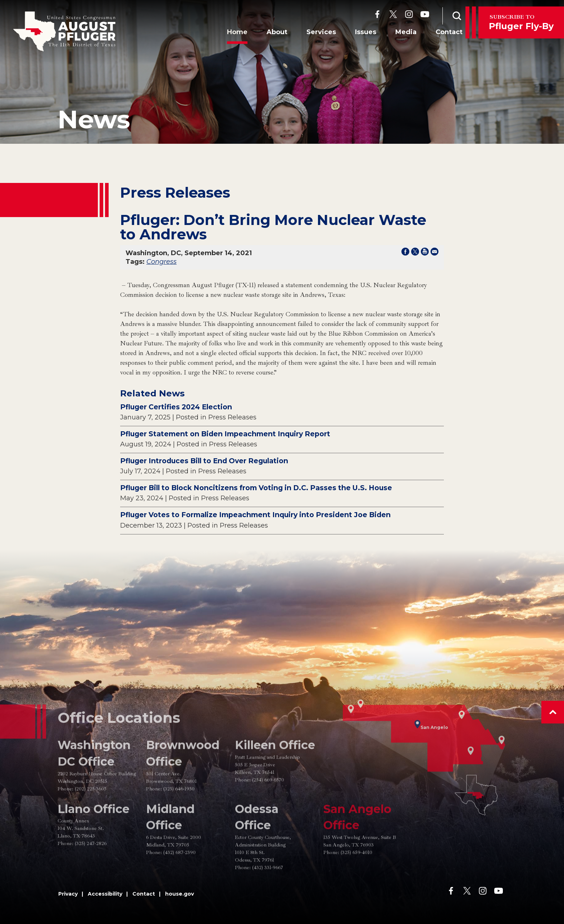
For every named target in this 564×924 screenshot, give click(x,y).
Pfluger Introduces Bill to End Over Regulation (204, 461)
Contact (442, 33)
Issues (358, 33)
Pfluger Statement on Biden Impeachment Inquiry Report (225, 434)
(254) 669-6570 (268, 803)
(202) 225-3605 (91, 812)
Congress (162, 262)
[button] (553, 712)
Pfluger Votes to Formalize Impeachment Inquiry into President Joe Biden (255, 515)
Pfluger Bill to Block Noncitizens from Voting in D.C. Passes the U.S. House (256, 488)
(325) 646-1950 (179, 812)
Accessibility (105, 894)
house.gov (179, 894)
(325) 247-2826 (91, 867)
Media (398, 33)
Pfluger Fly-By (521, 22)
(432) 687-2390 (179, 876)
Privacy (68, 894)
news (94, 119)
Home (230, 33)
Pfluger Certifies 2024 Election (176, 407)
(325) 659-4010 (356, 876)
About (269, 33)
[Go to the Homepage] (64, 31)
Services (314, 33)
